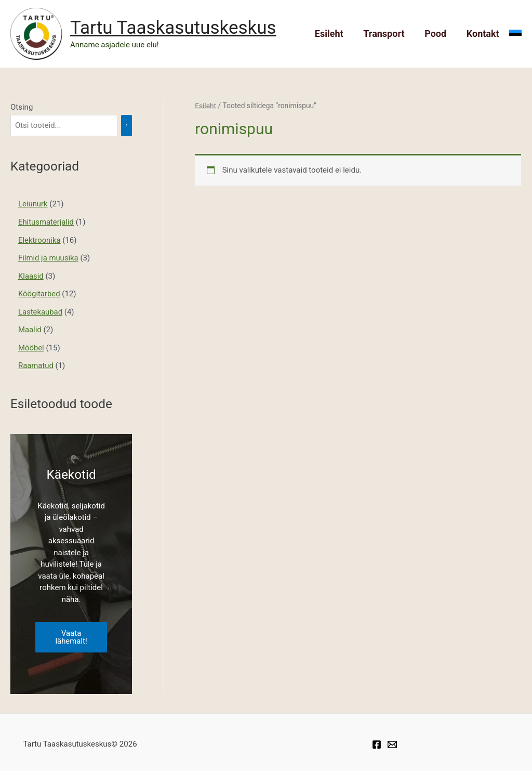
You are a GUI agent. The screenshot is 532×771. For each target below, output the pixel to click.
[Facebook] (377, 741)
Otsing (22, 107)
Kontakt (483, 34)
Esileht (334, 34)
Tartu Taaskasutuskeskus (173, 28)
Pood (437, 34)
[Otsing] (130, 126)
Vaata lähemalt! (71, 633)
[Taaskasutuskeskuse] (392, 741)
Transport (387, 34)
